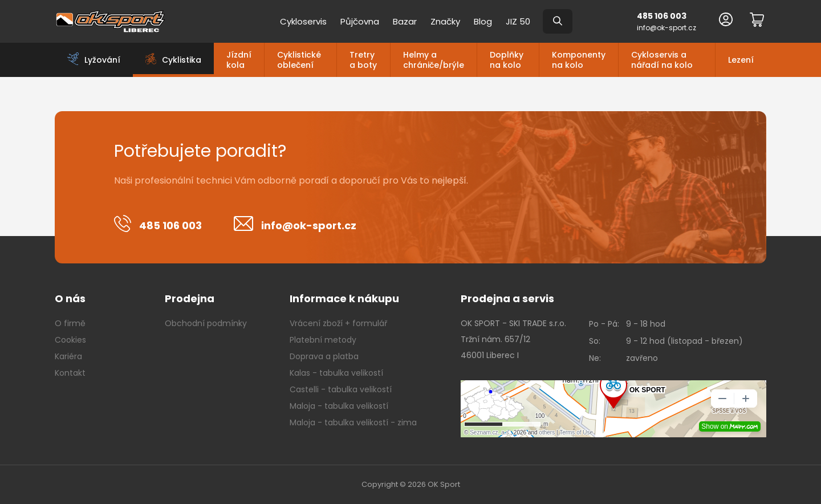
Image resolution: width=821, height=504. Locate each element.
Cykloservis (303, 21)
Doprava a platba (324, 356)
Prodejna (190, 298)
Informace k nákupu (344, 298)
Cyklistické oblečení (299, 60)
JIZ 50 (518, 21)
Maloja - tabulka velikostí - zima (353, 422)
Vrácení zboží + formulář (338, 323)
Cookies (70, 340)
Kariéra (68, 356)
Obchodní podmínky (206, 323)
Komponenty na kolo (579, 60)
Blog (483, 21)
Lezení (741, 60)
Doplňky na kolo (507, 60)
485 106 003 (662, 16)
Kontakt (70, 373)
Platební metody (323, 340)
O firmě (70, 323)
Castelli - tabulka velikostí (341, 389)
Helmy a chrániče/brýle (434, 60)
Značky (445, 21)
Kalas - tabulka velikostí (336, 373)
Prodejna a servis (507, 298)
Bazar (405, 21)
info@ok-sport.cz (666, 28)
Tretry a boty (363, 60)
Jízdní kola (239, 60)
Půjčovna (360, 21)
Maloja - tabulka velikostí (339, 406)
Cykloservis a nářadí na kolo (662, 60)
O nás (70, 298)
